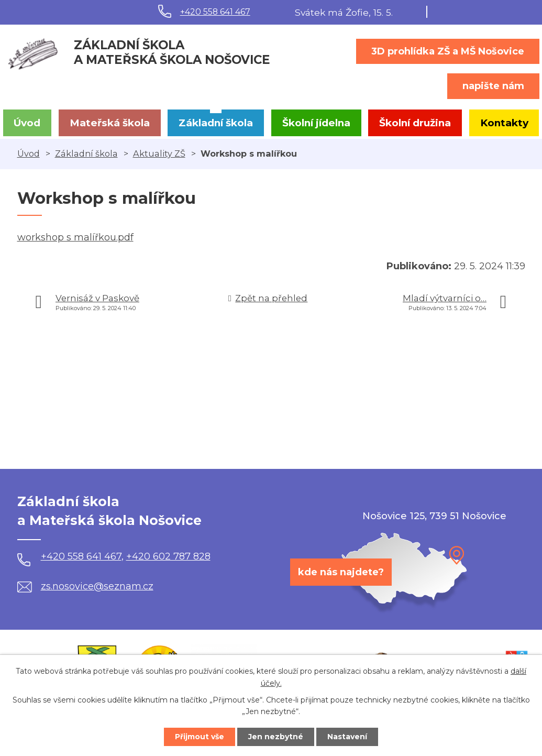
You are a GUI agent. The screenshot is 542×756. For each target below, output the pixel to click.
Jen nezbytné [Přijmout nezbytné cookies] (276, 737)
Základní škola (216, 123)
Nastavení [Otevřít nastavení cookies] (347, 737)
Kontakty (504, 123)
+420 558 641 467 (215, 12)
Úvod (27, 123)
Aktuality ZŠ (159, 154)
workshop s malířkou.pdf (75, 237)
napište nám (493, 86)
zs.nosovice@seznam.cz (85, 586)
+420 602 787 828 (168, 556)
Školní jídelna (316, 123)
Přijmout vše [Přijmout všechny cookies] (200, 737)
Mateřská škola (110, 123)
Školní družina (415, 123)
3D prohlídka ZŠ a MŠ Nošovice (448, 51)
